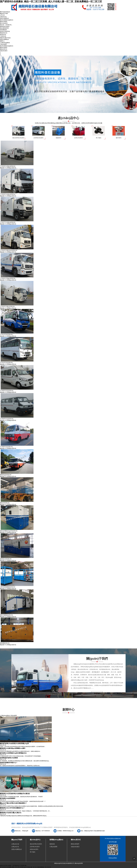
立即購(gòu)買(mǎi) (11, 168)
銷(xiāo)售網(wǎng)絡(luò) (7, 20)
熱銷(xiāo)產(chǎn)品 (5, 38)
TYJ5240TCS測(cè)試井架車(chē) (9, 250)
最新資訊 (52, 844)
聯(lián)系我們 (4, 22)
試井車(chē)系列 (35, 847)
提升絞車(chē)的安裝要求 (8, 798)
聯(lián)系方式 (4, 49)
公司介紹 (2, 15)
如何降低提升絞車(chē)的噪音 (9, 758)
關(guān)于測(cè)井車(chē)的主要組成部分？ (13, 803)
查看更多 (97, 693)
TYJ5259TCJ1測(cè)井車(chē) (8, 194)
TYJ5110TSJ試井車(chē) (6, 335)
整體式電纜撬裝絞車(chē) (6, 615)
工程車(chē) (3, 36)
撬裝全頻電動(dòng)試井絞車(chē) (9, 531)
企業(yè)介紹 (15, 844)
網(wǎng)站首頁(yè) (5, 12)
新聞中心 (2, 41)
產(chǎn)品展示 (4, 23)
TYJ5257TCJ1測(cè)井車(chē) (8, 222)
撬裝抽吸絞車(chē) (5, 643)
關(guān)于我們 (4, 13)
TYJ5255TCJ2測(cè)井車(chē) (8, 278)
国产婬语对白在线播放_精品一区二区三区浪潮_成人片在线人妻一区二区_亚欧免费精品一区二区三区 (51, 1)
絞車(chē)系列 (34, 849)
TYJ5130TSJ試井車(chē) (6, 363)
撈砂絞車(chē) (4, 33)
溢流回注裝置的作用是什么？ (9, 763)
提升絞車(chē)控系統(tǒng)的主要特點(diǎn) (13, 753)
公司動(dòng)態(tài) (5, 43)
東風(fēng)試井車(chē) (6, 475)
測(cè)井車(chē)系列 (36, 844)
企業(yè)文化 (3, 17)
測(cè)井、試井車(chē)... (6, 25)
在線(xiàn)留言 (4, 51)
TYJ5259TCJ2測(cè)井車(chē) (8, 166)
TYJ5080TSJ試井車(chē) (6, 447)
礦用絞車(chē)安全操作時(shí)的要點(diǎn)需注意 (15, 794)
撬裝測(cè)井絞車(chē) (6, 559)
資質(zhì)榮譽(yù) (4, 18)
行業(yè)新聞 (3, 44)
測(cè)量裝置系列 (4, 28)
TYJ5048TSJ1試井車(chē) (7, 419)
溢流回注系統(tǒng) (5, 31)
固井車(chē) (3, 35)
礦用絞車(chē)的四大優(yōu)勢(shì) (11, 813)
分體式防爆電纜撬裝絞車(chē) (8, 587)
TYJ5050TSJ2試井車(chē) (7, 391)
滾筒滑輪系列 (3, 30)
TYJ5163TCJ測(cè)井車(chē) (7, 306)
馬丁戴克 (33, 852)
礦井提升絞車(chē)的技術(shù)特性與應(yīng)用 (14, 743)
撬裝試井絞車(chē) (5, 503)
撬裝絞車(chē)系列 (5, 26)
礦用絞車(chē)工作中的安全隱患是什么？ (12, 808)
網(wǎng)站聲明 (79, 863)
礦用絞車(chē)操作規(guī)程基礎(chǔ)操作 (13, 748)
